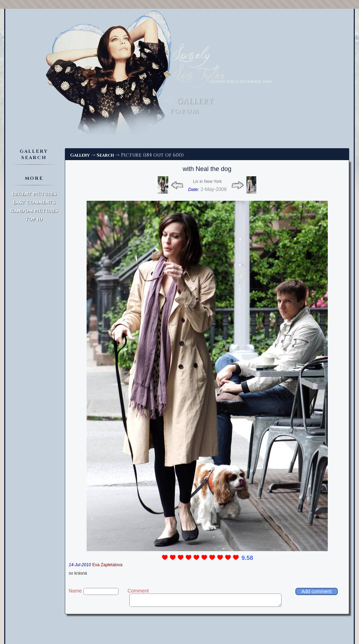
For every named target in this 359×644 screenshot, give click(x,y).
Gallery (80, 155)
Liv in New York (207, 181)
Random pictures (34, 211)
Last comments (34, 202)
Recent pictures (34, 194)
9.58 (247, 558)
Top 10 (34, 219)
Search (105, 155)
